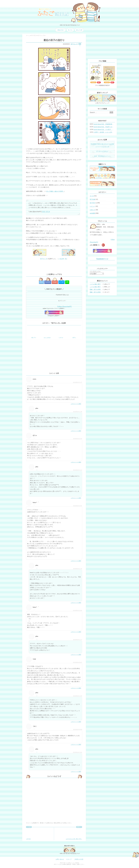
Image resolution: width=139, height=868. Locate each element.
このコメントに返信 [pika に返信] (76, 431)
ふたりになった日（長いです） (74, 834)
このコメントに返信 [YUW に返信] (76, 688)
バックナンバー (95, 272)
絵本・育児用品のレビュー (102, 156)
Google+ (55, 282)
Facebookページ (102, 259)
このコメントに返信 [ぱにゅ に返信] (76, 462)
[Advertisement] (54, 267)
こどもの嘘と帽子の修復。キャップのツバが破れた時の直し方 (96, 284)
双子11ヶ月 (74, 44)
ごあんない (61, 30)
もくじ (70, 30)
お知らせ (92, 210)
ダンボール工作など (102, 151)
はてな (62, 282)
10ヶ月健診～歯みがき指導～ (55, 191)
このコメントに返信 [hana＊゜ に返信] (76, 561)
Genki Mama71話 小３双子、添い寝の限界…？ (104, 130)
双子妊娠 (92, 199)
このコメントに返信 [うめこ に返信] (76, 744)
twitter (41, 282)
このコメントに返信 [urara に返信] (76, 404)
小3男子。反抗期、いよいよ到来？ (104, 132)
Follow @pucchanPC (65, 306)
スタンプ (69, 859)
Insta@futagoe (54, 312)
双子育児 (92, 203)
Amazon (93, 82)
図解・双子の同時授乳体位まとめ (96, 289)
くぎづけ (32, 834)
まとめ (92, 196)
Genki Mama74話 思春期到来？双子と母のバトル (104, 124)
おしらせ (79, 30)
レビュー (92, 206)
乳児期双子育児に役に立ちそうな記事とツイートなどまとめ (102, 145)
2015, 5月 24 (46, 212)
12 (80, 44)
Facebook (48, 282)
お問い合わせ (60, 859)
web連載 (92, 213)
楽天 (99, 82)
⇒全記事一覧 (62, 259)
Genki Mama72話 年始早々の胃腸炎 (104, 127)
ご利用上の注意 (79, 859)
